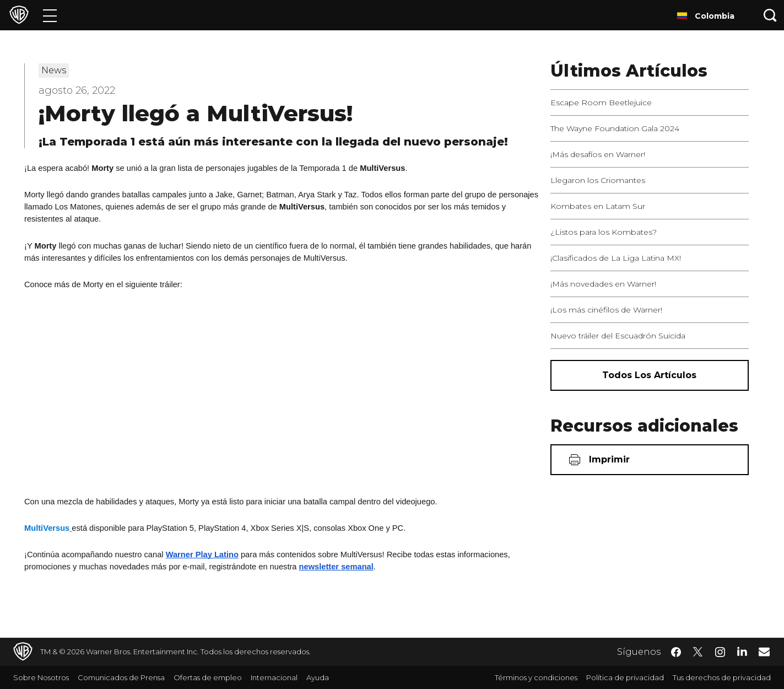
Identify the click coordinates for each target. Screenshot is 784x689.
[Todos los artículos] (650, 375)
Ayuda (318, 677)
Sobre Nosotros (41, 677)
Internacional (274, 677)
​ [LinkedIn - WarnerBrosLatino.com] (742, 651)
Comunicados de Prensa (121, 677)
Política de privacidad (625, 677)
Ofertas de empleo (208, 677)
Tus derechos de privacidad (722, 677)
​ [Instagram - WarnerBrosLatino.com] (720, 652)
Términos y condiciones (536, 677)
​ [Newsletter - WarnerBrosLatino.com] (764, 652)
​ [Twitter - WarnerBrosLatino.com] (698, 652)
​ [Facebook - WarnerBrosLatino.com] (676, 652)
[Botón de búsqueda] (770, 15)
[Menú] (50, 15)
